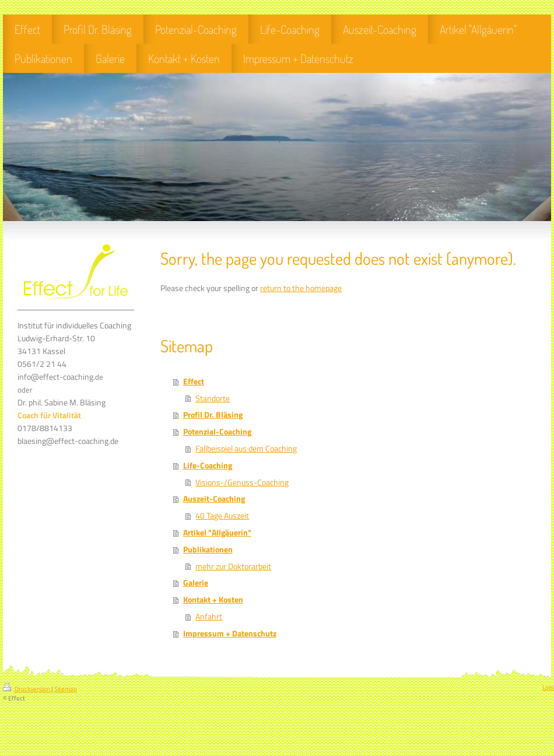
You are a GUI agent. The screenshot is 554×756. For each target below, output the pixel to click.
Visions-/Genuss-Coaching (242, 482)
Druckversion (27, 689)
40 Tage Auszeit (222, 516)
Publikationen (208, 549)
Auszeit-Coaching (214, 499)
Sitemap (66, 689)
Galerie (196, 583)
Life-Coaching (208, 466)
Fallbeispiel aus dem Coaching (246, 449)
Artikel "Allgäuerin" (217, 533)
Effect (194, 381)
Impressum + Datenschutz (230, 633)
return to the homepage (301, 288)
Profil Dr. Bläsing (213, 415)
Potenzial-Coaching (217, 432)
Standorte (213, 398)
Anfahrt (209, 617)
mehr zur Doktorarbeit (233, 566)
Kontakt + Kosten (213, 600)
